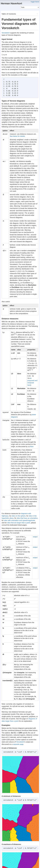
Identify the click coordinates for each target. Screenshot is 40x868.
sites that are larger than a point (19, 523)
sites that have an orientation (27, 518)
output (35, 537)
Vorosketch (6, 33)
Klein (32, 447)
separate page (18, 744)
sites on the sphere (19, 516)
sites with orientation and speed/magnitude (19, 520)
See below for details (17, 136)
